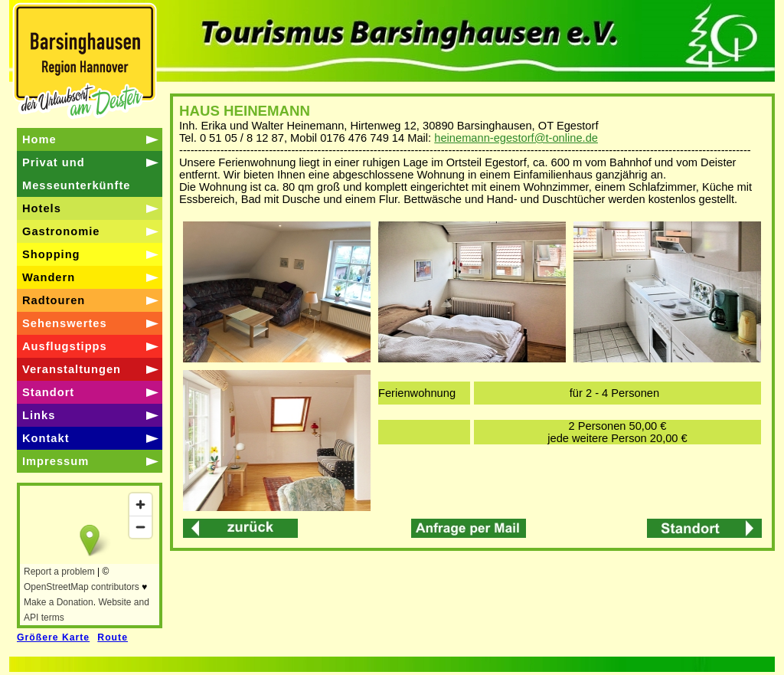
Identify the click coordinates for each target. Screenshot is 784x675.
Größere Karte (53, 637)
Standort (48, 392)
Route (113, 637)
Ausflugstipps (65, 346)
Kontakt (46, 438)
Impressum (56, 461)
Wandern (49, 277)
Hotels (42, 208)
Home (39, 139)
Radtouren (54, 300)
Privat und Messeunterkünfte (76, 174)
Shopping (51, 254)
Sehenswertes (65, 323)
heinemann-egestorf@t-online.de (516, 138)
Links (39, 415)
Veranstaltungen (72, 369)
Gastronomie (61, 231)
